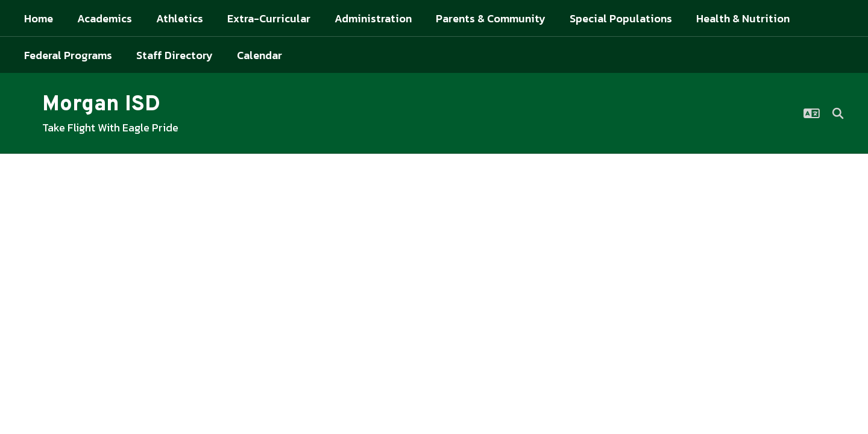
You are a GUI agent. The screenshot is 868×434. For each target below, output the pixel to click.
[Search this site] (838, 113)
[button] (812, 113)
